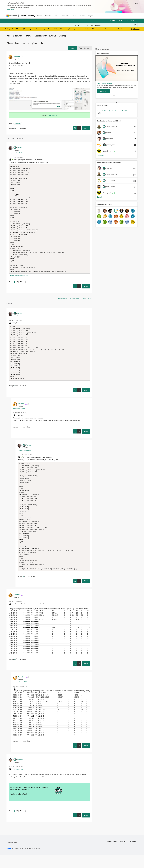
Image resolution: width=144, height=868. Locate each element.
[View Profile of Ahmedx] (20, 147)
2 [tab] (115, 96)
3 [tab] (116, 96)
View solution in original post (18, 281)
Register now (135, 29)
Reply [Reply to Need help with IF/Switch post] (86, 128)
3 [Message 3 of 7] (15, 672)
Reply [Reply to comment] (86, 292)
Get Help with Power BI (45, 36)
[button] (72, 48)
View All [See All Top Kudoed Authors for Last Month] (100, 197)
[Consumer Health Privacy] (32, 861)
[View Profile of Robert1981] (17, 56)
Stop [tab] (119, 96)
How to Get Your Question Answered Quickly (112, 111)
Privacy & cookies (112, 855)
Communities (65, 16)
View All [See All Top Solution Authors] (100, 155)
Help (126, 21)
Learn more (10, 10)
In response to (15, 153)
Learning (82, 16)
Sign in (120, 21)
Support (91, 16)
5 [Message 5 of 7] (15, 393)
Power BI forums (14, 36)
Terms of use (123, 855)
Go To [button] (133, 21)
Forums (40, 16)
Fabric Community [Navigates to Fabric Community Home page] (27, 16)
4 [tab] (117, 96)
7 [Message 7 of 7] (15, 287)
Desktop (63, 36)
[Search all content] (113, 25)
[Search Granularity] (81, 25)
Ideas (57, 16)
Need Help (18, 123)
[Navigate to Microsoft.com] (12, 16)
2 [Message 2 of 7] (15, 824)
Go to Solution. (52, 115)
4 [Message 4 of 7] (19, 754)
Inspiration (48, 16)
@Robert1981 (18, 782)
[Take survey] (104, 91)
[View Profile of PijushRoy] (20, 772)
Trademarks (133, 855)
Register (112, 21)
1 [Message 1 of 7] (15, 128)
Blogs (74, 16)
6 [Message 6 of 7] (19, 435)
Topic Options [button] (84, 48)
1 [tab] (113, 96)
